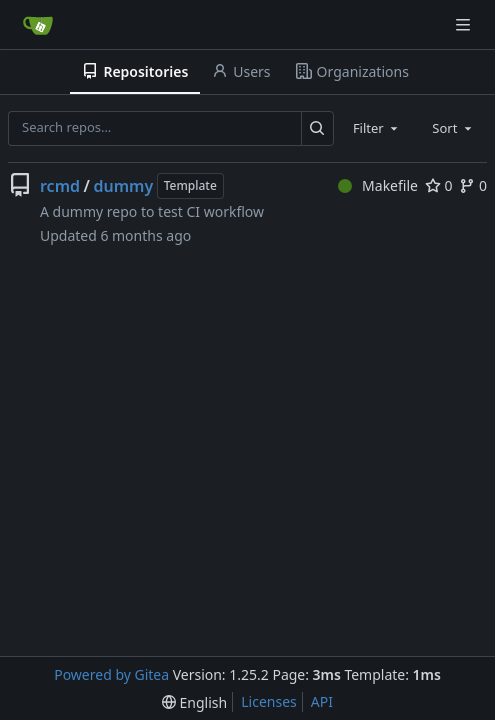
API (322, 701)
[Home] (38, 25)
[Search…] (317, 128)
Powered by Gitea (111, 674)
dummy (123, 186)
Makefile (378, 185)
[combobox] (377, 128)
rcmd (60, 186)
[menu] (194, 702)
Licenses (269, 701)
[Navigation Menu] (465, 24)
